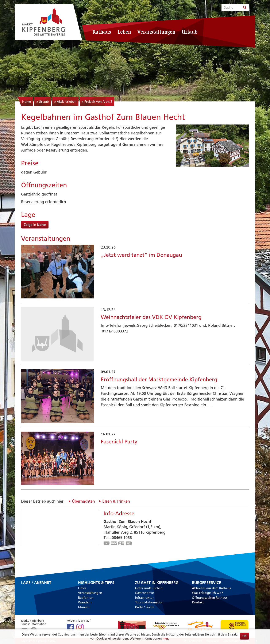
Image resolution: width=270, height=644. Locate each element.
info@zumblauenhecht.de (107, 544)
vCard (121, 544)
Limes (82, 588)
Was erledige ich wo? (207, 593)
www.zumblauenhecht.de (114, 544)
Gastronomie (144, 593)
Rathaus (102, 32)
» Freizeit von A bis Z (97, 102)
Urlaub (190, 32)
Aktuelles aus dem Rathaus (211, 588)
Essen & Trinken (116, 501)
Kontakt (198, 602)
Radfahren (86, 598)
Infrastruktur (144, 598)
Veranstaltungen (156, 32)
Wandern (85, 602)
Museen (84, 607)
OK (244, 636)
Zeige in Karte (35, 225)
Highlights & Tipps (96, 583)
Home (26, 102)
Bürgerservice (207, 583)
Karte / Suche (145, 607)
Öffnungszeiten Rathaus (210, 598)
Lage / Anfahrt (36, 583)
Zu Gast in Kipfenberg (157, 583)
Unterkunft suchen (149, 588)
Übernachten (83, 501)
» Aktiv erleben (65, 102)
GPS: (129, 544)
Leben (124, 32)
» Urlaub (43, 102)
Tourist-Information (149, 602)
